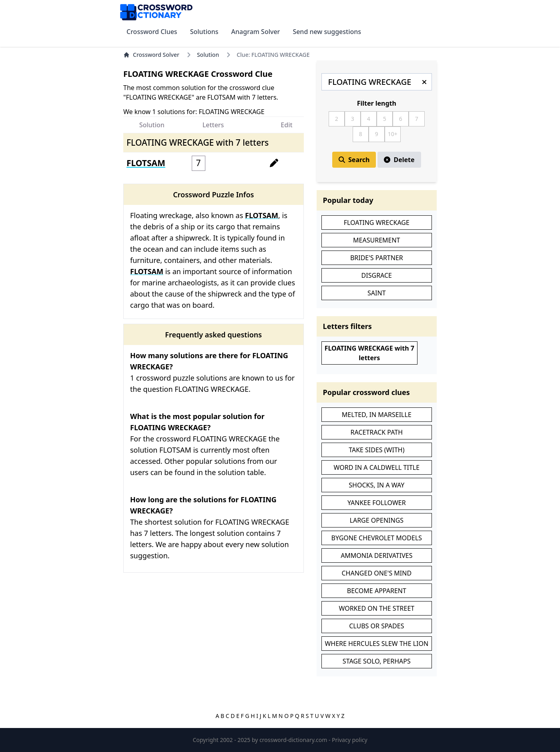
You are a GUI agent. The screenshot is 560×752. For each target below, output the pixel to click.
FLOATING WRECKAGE (377, 223)
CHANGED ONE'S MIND (377, 573)
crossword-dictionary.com (294, 740)
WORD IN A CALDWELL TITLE (377, 467)
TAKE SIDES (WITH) (376, 450)
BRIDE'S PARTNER (377, 258)
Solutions (204, 32)
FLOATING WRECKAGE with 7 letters (369, 353)
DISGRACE (377, 275)
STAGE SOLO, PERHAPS (377, 661)
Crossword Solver (151, 55)
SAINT (377, 293)
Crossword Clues (152, 32)
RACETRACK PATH (377, 432)
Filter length (377, 103)
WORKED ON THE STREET (376, 608)
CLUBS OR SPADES (376, 626)
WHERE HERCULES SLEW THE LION (376, 644)
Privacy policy (350, 740)
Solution (208, 55)
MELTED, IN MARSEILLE (377, 415)
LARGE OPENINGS (377, 520)
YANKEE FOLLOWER (377, 503)
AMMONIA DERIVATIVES (376, 555)
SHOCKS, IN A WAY (376, 485)
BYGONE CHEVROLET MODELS (377, 538)
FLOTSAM (146, 163)
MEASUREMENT (376, 240)
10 (391, 134)
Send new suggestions (327, 32)
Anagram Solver (256, 32)
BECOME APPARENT (377, 591)
